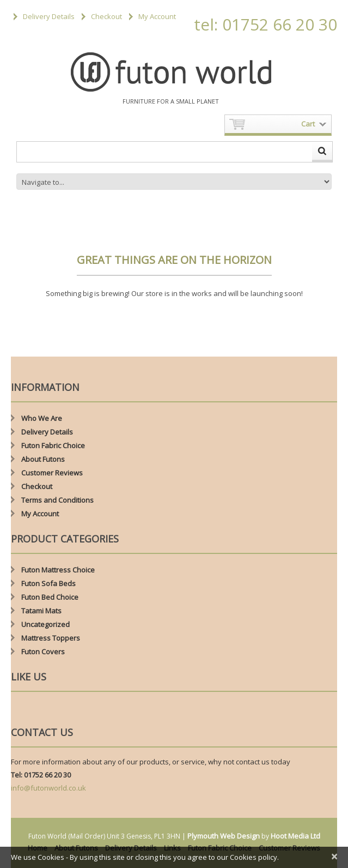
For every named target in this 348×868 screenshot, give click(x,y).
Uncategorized (45, 624)
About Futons (43, 459)
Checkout (106, 16)
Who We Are (42, 418)
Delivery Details (49, 16)
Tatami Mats (41, 611)
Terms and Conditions (57, 500)
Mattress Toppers (51, 638)
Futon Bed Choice (50, 597)
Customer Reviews (52, 473)
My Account (157, 16)
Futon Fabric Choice (53, 445)
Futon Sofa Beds (48, 583)
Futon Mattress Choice (58, 570)
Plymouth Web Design (224, 836)
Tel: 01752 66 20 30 (41, 775)
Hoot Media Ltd (295, 836)
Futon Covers (43, 652)
